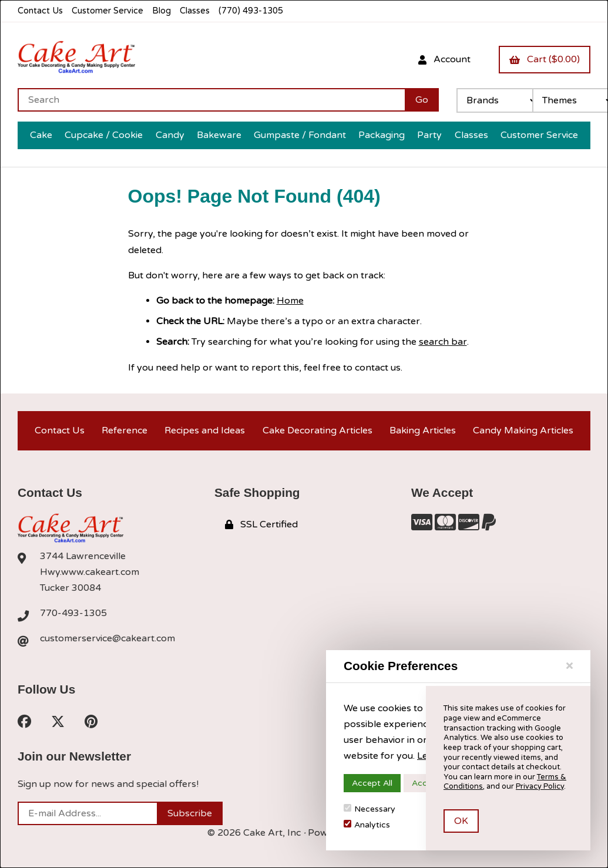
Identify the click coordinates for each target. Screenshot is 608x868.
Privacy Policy (540, 786)
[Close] (570, 666)
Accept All (372, 783)
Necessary (369, 809)
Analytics (367, 825)
